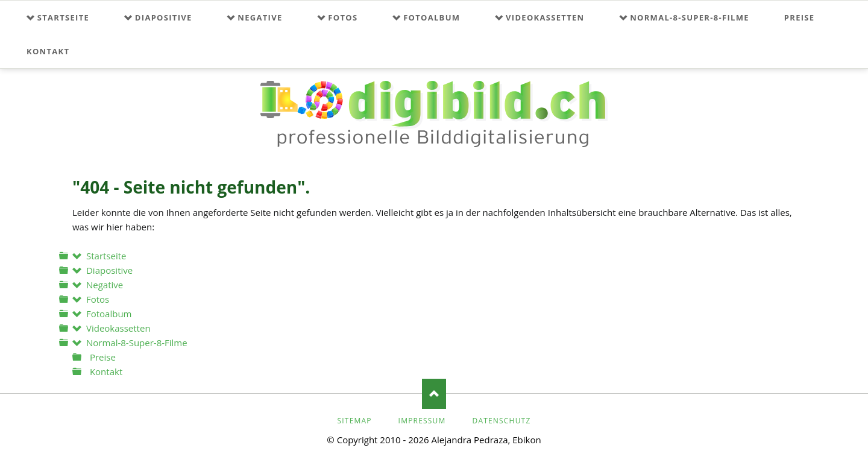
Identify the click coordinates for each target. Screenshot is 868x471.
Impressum (422, 421)
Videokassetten (545, 17)
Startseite (63, 17)
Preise (800, 17)
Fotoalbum (432, 17)
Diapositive (164, 17)
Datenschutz (501, 421)
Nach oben (434, 394)
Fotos (343, 17)
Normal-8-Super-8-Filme (690, 17)
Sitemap (354, 421)
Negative (260, 17)
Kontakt (48, 51)
